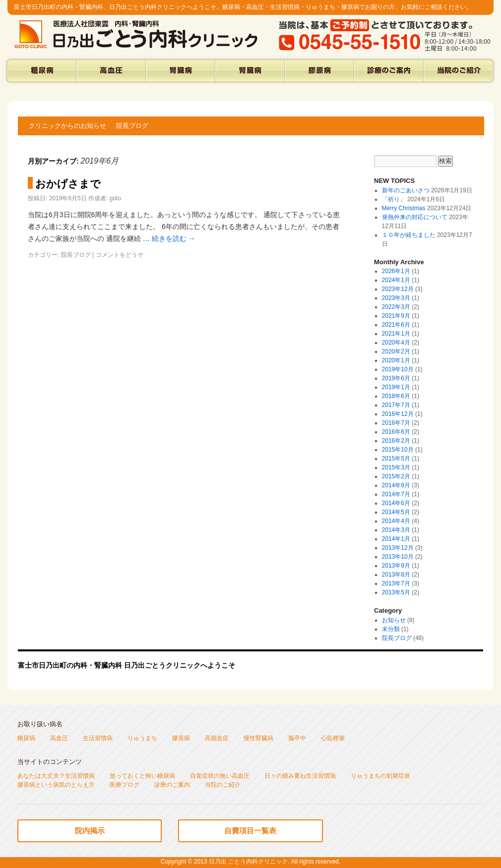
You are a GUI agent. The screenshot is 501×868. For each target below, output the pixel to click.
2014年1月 (396, 539)
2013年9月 (396, 566)
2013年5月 (396, 592)
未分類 (391, 629)
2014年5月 (396, 512)
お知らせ (394, 620)
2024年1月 (396, 280)
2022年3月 (396, 307)
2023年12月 (398, 289)
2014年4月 (396, 521)
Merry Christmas (404, 208)
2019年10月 (398, 369)
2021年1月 (396, 334)
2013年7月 (396, 583)
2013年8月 (396, 575)
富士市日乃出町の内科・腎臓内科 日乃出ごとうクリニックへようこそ (126, 665)
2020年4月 (396, 343)
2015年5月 (396, 459)
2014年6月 (396, 503)
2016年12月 (398, 414)
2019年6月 (396, 378)
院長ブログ (132, 126)
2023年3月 (396, 298)
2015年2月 (396, 476)
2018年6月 (396, 396)
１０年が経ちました (409, 235)
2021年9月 (396, 316)
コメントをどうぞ (120, 255)
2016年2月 (396, 441)
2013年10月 (398, 557)
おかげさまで (68, 184)
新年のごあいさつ (406, 190)
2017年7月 (396, 405)
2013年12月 (398, 548)
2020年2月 (396, 351)
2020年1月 (396, 360)
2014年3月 (396, 530)
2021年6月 (396, 325)
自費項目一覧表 (250, 831)
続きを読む (174, 238)
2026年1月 (396, 271)
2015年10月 (398, 450)
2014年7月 (396, 494)
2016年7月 (396, 423)
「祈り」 (394, 199)
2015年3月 (396, 467)
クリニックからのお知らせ (67, 126)
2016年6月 (396, 432)
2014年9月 (396, 485)
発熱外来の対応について (415, 217)
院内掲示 (90, 831)
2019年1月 (396, 387)
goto (115, 198)
